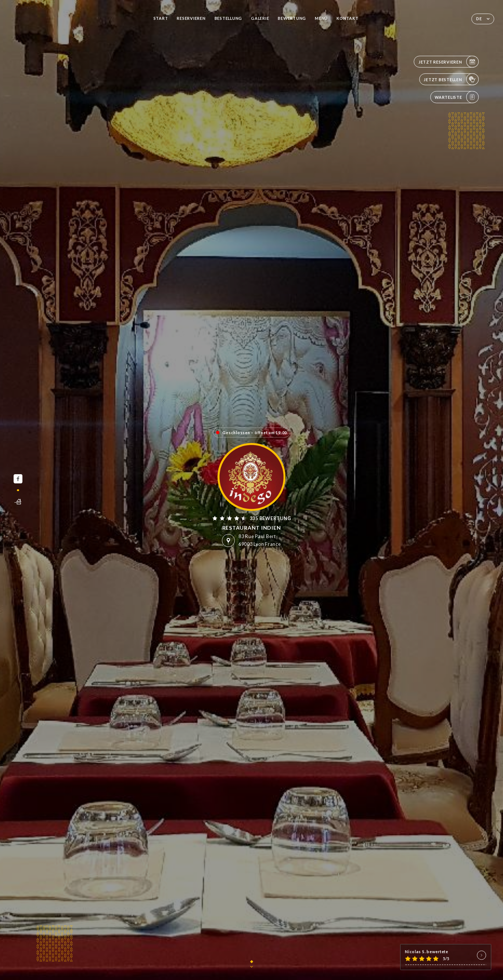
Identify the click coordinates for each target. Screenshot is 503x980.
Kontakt (347, 18)
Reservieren (191, 18)
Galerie (260, 18)
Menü (321, 18)
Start (161, 18)
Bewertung (292, 18)
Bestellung (228, 18)
